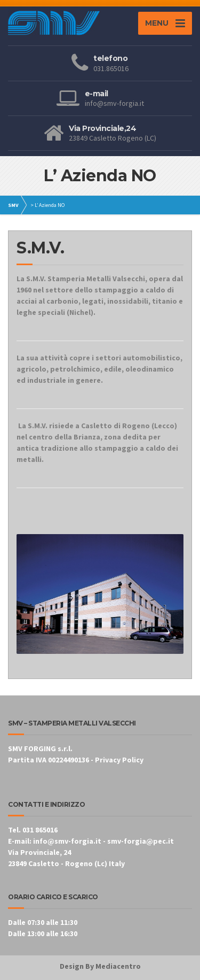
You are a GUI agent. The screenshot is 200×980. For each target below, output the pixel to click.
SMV (13, 205)
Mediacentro (118, 966)
